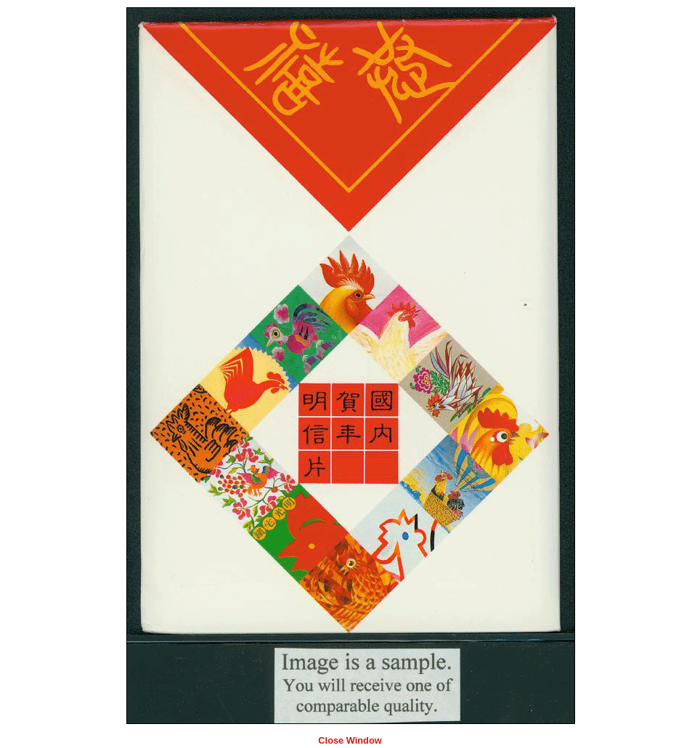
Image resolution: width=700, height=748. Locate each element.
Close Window (350, 740)
